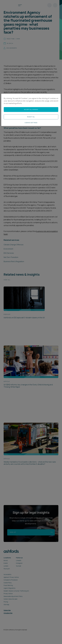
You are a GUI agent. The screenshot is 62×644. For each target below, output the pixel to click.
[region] (31, 110)
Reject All (31, 117)
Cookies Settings (31, 123)
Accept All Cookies (31, 109)
